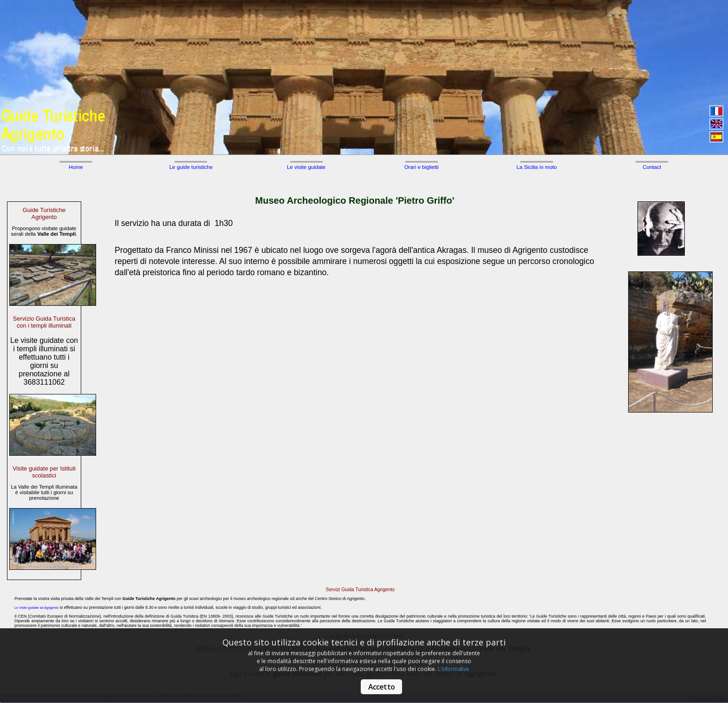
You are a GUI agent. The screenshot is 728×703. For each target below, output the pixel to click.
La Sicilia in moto (536, 167)
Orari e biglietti (422, 167)
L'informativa (453, 669)
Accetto (381, 687)
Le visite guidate (306, 167)
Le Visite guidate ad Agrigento (36, 608)
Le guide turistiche (191, 167)
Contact (652, 167)
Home (76, 167)
